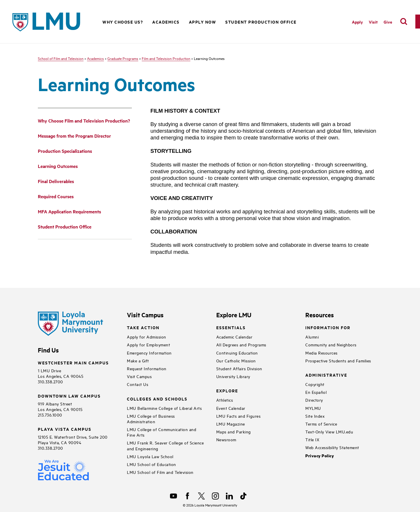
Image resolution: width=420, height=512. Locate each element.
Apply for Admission (147, 337)
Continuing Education (237, 353)
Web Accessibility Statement (332, 447)
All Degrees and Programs (241, 344)
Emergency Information (149, 353)
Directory (314, 400)
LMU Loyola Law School (150, 456)
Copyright (315, 384)
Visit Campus (139, 376)
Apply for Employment (148, 344)
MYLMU (313, 408)
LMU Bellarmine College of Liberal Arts (164, 408)
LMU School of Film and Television (160, 472)
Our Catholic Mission (236, 360)
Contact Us (138, 384)
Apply (357, 22)
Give (388, 22)
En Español (316, 392)
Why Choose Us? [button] (123, 22)
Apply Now (203, 22)
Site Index (315, 416)
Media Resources (321, 353)
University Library (233, 376)
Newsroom (226, 439)
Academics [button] (166, 22)
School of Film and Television (61, 58)
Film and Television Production (166, 58)
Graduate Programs (123, 58)
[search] (404, 22)
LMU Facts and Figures (239, 416)
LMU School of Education (151, 464)
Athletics (225, 400)
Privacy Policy (320, 456)
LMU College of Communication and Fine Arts (162, 432)
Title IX (312, 439)
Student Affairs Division (239, 368)
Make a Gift (138, 360)
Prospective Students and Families (338, 360)
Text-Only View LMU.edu (329, 432)
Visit (373, 22)
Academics (95, 58)
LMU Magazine (231, 424)
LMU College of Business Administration (151, 419)
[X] (201, 496)
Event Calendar (231, 408)
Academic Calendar (234, 337)
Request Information (147, 368)
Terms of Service (321, 424)
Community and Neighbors (331, 344)
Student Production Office (261, 22)
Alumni (312, 337)
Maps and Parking (234, 432)
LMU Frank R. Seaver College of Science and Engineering (165, 445)
